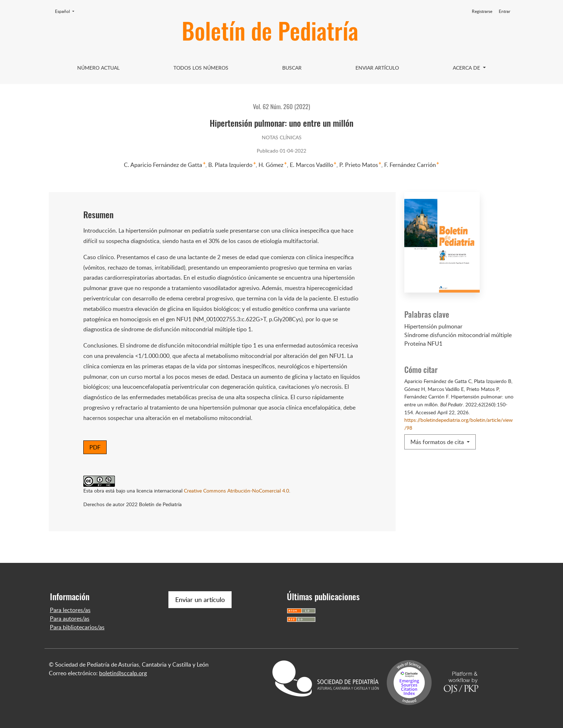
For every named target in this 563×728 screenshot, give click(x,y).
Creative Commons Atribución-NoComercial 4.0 (236, 490)
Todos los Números (201, 68)
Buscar (292, 68)
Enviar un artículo (200, 599)
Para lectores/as (70, 610)
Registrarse (482, 11)
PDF (95, 447)
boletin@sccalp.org (123, 673)
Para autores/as (70, 619)
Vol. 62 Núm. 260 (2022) (281, 106)
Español (67, 11)
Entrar (504, 11)
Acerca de (467, 68)
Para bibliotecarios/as (77, 627)
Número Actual (98, 68)
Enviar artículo (377, 68)
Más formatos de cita (438, 442)
